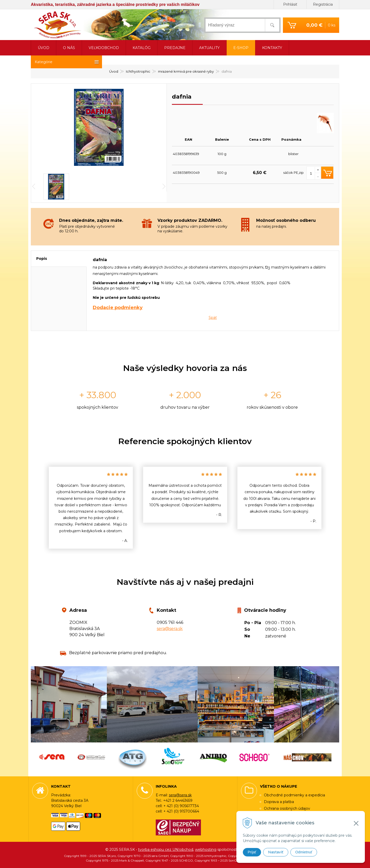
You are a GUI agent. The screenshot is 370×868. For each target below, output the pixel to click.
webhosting (206, 850)
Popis (42, 259)
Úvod (44, 48)
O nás (69, 48)
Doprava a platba (279, 802)
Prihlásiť (290, 4)
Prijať (252, 852)
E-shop (241, 48)
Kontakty (272, 48)
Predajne (175, 48)
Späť (213, 318)
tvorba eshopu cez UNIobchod (166, 850)
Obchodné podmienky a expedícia (294, 795)
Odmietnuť (304, 852)
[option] (91, 508)
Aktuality (209, 48)
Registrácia (323, 4)
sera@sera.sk (170, 629)
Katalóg (142, 48)
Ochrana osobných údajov (287, 808)
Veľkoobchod (104, 48)
